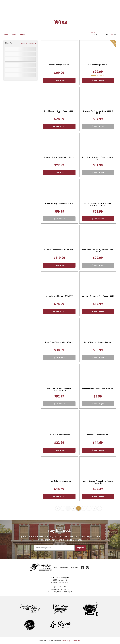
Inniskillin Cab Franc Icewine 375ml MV (59, 250)
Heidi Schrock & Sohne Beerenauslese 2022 (98, 158)
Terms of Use (76, 641)
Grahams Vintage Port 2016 (59, 65)
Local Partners (61, 568)
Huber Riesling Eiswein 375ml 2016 (59, 203)
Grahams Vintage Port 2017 (98, 65)
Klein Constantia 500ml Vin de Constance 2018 (59, 389)
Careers (75, 568)
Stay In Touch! (60, 531)
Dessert (22, 35)
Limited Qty (99, 126)
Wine (14, 35)
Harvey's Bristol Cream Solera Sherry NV (59, 158)
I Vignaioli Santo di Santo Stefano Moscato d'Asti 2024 (98, 204)
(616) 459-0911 (60, 587)
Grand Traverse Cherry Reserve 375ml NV (59, 112)
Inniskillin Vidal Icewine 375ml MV (59, 296)
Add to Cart (61, 80)
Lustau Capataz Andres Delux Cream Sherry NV (98, 482)
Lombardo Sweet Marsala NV (59, 481)
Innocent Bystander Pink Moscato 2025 (98, 296)
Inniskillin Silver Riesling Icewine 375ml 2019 (98, 251)
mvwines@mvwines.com (60, 589)
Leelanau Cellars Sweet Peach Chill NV (98, 388)
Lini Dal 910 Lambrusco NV (59, 435)
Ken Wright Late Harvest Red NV (98, 342)
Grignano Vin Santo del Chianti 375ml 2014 (98, 112)
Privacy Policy (66, 641)
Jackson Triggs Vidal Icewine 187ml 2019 (59, 342)
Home (6, 35)
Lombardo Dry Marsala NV (98, 435)
